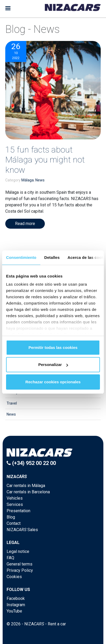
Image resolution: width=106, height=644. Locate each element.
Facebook (16, 598)
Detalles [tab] (52, 257)
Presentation (18, 511)
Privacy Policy (20, 570)
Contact (14, 523)
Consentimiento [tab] (21, 257)
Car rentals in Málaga (26, 486)
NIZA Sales (22, 530)
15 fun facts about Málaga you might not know (45, 160)
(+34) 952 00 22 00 (31, 463)
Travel (12, 403)
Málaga (28, 180)
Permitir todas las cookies (53, 347)
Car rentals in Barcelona (28, 492)
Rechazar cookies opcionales (53, 382)
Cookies (14, 577)
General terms (20, 564)
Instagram (16, 605)
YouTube (14, 611)
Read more (25, 224)
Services (15, 504)
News (40, 180)
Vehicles (15, 498)
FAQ (10, 558)
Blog (11, 517)
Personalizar (53, 365)
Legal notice (18, 551)
